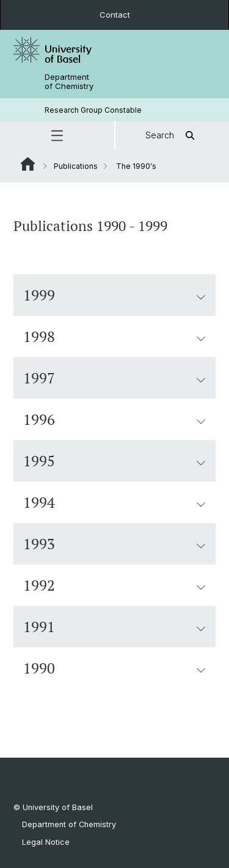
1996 (114, 419)
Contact (115, 15)
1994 (114, 502)
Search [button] (172, 136)
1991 (114, 627)
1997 (114, 378)
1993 (114, 544)
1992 (114, 585)
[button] (57, 136)
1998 (114, 336)
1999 (114, 295)
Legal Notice (46, 842)
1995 (114, 461)
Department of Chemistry (69, 82)
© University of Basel (53, 807)
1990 (114, 668)
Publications (76, 166)
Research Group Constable (93, 110)
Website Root (28, 164)
